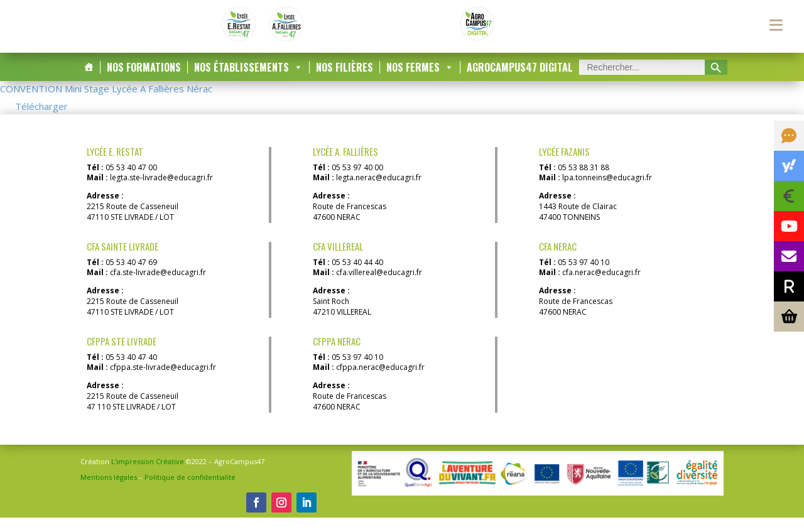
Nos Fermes (420, 82)
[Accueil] (89, 82)
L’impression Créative (148, 476)
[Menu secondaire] (776, 25)
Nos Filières (345, 82)
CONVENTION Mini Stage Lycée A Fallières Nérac (106, 104)
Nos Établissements (248, 82)
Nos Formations (144, 82)
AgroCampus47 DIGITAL (520, 82)
